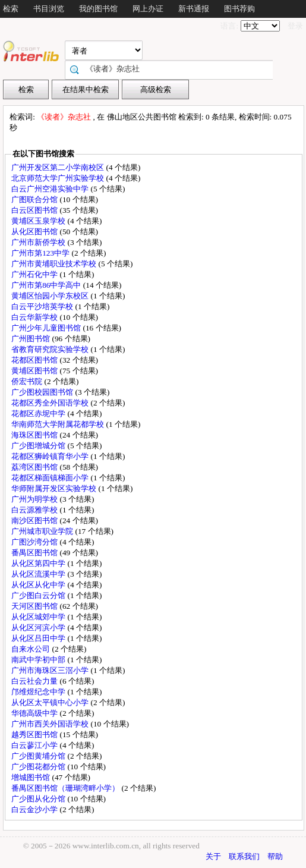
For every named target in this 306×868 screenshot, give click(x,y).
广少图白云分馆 (39, 595)
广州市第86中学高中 (47, 285)
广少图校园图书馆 (43, 392)
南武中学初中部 (39, 660)
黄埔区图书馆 (35, 371)
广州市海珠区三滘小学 (51, 670)
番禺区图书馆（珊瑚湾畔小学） (66, 788)
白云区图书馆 (35, 210)
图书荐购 (239, 9)
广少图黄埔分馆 (39, 756)
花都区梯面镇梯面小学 (51, 478)
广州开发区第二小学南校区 (59, 167)
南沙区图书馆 (35, 521)
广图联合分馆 (35, 199)
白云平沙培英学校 (43, 306)
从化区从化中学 (39, 585)
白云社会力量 (35, 681)
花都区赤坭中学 (39, 413)
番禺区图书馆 (35, 553)
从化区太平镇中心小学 (51, 702)
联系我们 (244, 856)
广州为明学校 (35, 499)
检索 (11, 9)
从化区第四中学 (39, 563)
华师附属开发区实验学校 (55, 488)
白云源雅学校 (35, 510)
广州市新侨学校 (39, 242)
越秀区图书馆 (35, 735)
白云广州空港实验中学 (51, 189)
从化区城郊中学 (39, 617)
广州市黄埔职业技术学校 (55, 264)
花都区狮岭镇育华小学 (51, 456)
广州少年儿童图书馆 (47, 328)
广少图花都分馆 (39, 767)
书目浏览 (49, 9)
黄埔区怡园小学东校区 (51, 296)
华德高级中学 (35, 713)
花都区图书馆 (35, 360)
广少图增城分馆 (39, 446)
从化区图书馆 (35, 232)
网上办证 (148, 9)
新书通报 (194, 9)
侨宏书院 (28, 381)
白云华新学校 (35, 317)
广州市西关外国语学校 (51, 724)
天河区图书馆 (35, 606)
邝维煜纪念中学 (39, 692)
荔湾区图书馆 (35, 467)
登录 (295, 26)
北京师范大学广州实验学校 (59, 178)
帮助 (275, 856)
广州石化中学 (35, 274)
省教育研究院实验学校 (51, 349)
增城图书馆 (31, 777)
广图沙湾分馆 (35, 542)
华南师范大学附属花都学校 (59, 424)
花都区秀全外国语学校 (51, 403)
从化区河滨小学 (39, 628)
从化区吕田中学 (39, 638)
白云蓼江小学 (35, 745)
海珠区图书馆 (35, 435)
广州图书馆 (31, 339)
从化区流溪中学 (39, 574)
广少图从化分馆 (39, 799)
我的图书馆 (98, 9)
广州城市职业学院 (43, 531)
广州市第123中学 (41, 253)
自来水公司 (31, 649)
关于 (213, 856)
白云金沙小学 (35, 809)
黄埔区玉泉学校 (39, 221)
